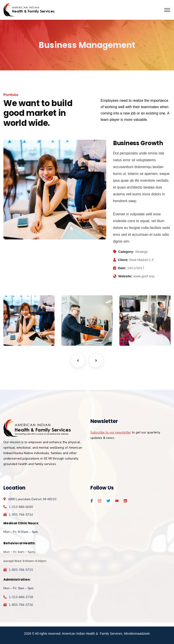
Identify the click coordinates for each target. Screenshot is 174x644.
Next (96, 361)
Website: (125, 276)
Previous (78, 361)
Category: (126, 252)
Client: (123, 260)
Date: (122, 268)
